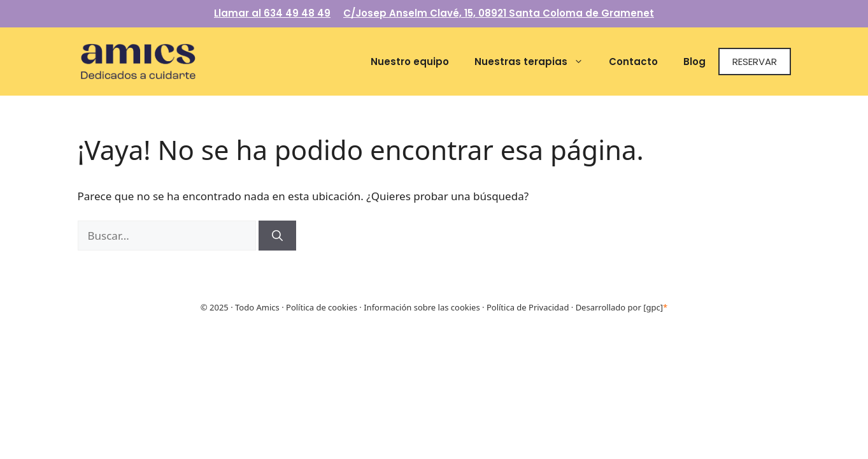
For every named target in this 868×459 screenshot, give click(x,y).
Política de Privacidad (528, 307)
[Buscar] (277, 236)
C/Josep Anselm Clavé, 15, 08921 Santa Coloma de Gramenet (499, 13)
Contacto (633, 62)
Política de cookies (322, 307)
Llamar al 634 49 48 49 (272, 13)
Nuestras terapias (535, 62)
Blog (694, 62)
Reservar (755, 62)
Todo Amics (256, 307)
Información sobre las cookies (422, 307)
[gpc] (655, 307)
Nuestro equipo (410, 62)
